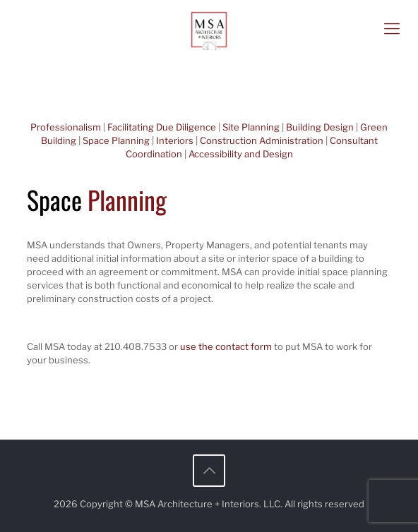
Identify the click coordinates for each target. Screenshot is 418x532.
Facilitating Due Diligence (162, 127)
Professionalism (66, 127)
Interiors (175, 140)
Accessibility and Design (241, 154)
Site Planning (251, 127)
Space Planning (116, 140)
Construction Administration (262, 140)
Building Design (320, 127)
